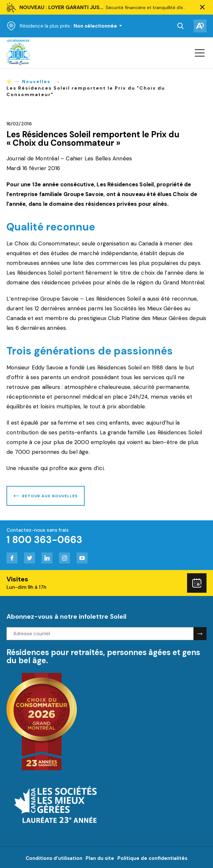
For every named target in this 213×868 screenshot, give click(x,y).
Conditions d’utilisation (54, 858)
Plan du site (100, 858)
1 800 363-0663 (44, 540)
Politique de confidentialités (152, 858)
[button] (202, 7)
